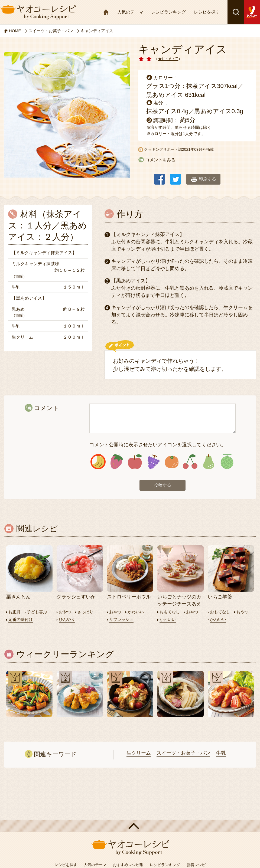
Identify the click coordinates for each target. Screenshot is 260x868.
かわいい (136, 612)
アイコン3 (135, 462)
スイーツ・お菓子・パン (183, 753)
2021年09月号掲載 (198, 149)
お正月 (14, 612)
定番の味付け (21, 620)
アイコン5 (172, 462)
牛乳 (221, 753)
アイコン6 (190, 462)
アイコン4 (153, 462)
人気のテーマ (130, 12)
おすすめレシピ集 (128, 865)
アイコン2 (117, 462)
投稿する (162, 485)
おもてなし (170, 612)
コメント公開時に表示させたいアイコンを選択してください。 (158, 445)
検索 (236, 12)
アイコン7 (208, 462)
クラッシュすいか (76, 597)
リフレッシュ (121, 620)
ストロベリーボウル (129, 597)
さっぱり (85, 612)
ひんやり (67, 620)
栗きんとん (18, 597)
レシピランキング (168, 12)
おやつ (65, 612)
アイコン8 (227, 462)
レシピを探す (207, 12)
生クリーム (139, 753)
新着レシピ (196, 865)
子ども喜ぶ (37, 612)
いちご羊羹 (220, 597)
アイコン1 (98, 462)
